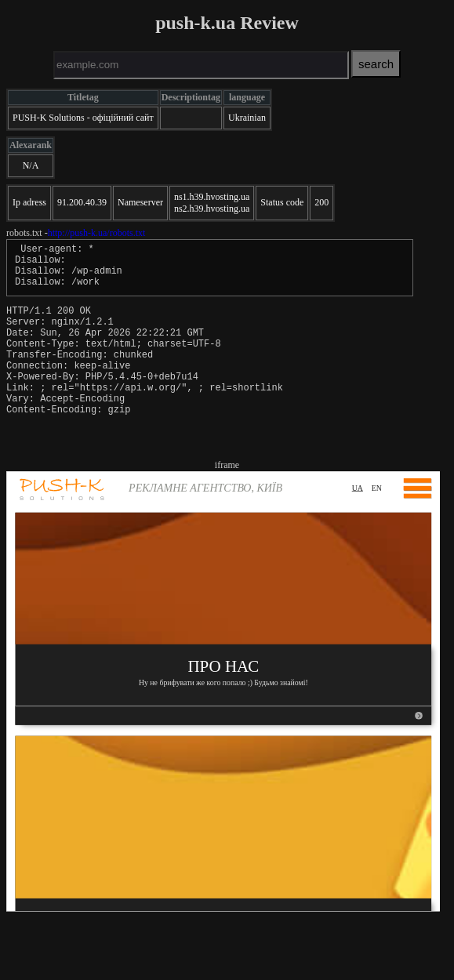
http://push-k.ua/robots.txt (97, 233)
